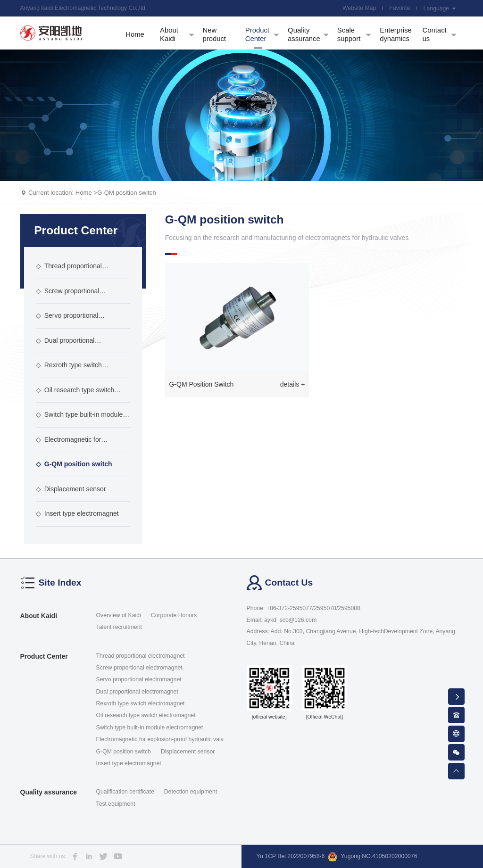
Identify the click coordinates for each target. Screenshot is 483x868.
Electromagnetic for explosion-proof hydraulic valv (79, 444)
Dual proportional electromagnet (65, 345)
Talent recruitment (119, 627)
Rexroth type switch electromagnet (69, 370)
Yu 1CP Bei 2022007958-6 (291, 856)
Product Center (44, 656)
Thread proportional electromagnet (69, 271)
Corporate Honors (174, 615)
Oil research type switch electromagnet (75, 395)
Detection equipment (191, 792)
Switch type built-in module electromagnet (79, 419)
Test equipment (116, 804)
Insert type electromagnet (77, 513)
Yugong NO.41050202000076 (372, 857)
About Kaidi (39, 616)
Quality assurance (49, 792)
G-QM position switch (127, 193)
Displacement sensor (71, 489)
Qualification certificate (125, 792)
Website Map (359, 8)
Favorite (400, 8)
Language (440, 8)
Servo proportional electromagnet (67, 320)
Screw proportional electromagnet (68, 296)
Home (84, 193)
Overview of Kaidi (119, 615)
